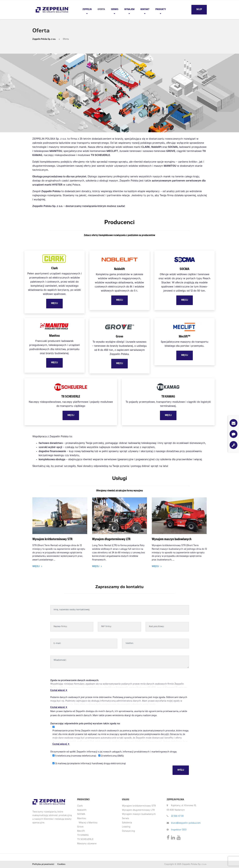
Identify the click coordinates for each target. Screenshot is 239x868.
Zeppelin (87, 10)
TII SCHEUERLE (85, 840)
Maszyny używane (87, 844)
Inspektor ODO (179, 830)
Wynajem (129, 10)
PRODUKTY (161, 10)
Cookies (61, 864)
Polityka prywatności (43, 864)
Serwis (115, 10)
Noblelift (82, 810)
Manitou (82, 819)
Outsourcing (128, 831)
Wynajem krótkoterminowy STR (52, 540)
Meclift (81, 831)
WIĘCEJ (54, 303)
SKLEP (199, 10)
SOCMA (81, 814)
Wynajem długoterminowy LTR (111, 540)
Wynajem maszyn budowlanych (172, 540)
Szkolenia (127, 823)
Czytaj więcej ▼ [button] (59, 690)
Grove (80, 827)
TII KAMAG (83, 835)
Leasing (126, 827)
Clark (80, 806)
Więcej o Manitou (88, 823)
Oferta (101, 10)
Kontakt (145, 10)
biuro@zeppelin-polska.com (186, 823)
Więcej (36, 566)
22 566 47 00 (177, 816)
